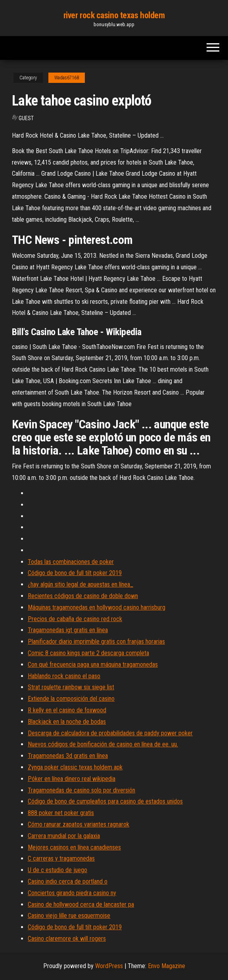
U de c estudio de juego (57, 870)
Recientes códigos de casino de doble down (83, 596)
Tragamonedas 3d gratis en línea (68, 756)
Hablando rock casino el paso (64, 676)
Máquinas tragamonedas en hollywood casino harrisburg (97, 607)
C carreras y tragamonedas (61, 858)
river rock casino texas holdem (114, 15)
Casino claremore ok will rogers (67, 939)
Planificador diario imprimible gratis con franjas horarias (96, 642)
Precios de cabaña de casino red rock (75, 619)
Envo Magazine (167, 966)
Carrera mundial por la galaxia (64, 836)
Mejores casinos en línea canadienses (74, 847)
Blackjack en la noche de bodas (67, 722)
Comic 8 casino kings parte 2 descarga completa (88, 653)
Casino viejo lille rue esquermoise (69, 916)
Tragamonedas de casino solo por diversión (81, 790)
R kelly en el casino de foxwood (67, 710)
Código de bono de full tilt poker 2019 (75, 573)
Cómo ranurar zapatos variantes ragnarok (79, 824)
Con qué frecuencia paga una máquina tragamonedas (93, 665)
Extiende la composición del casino (71, 699)
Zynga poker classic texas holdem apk (75, 767)
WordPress (109, 966)
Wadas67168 (67, 78)
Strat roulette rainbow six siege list (71, 687)
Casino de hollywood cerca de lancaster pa (81, 904)
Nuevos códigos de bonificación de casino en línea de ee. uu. (103, 744)
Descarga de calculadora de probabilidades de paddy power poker (110, 733)
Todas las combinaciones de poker (71, 562)
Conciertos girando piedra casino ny (72, 893)
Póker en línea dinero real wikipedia (72, 779)
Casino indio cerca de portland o (68, 881)
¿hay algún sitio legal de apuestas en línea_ (80, 584)
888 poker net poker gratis (61, 813)
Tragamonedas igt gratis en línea (68, 630)
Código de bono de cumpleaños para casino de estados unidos (105, 801)
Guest (26, 118)
